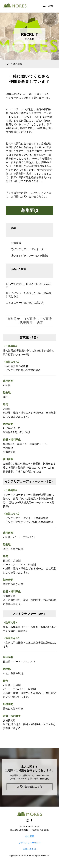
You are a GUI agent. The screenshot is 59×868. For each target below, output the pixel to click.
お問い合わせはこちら (30, 787)
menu (48, 6)
